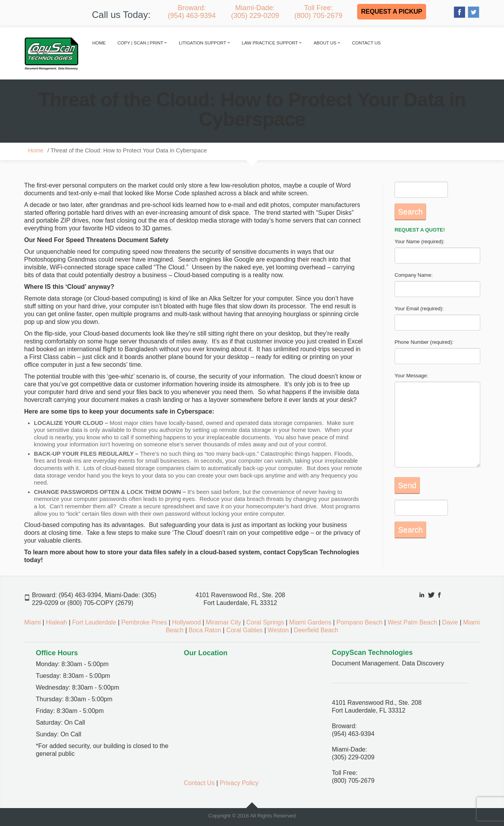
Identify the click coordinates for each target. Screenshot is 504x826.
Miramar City (224, 622)
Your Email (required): (419, 309)
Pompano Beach (359, 622)
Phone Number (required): (424, 342)
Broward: (192, 12)
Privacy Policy (239, 783)
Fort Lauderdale (94, 622)
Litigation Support (204, 43)
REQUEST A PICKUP (392, 11)
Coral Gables (244, 630)
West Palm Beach (412, 622)
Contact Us (367, 43)
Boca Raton (205, 630)
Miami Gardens (310, 622)
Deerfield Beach (316, 630)
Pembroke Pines (144, 622)
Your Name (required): (419, 241)
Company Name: (414, 275)
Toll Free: (318, 12)
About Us (327, 43)
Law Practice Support (272, 43)
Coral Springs (265, 622)
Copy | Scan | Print (143, 43)
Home (99, 43)
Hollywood (187, 622)
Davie (450, 622)
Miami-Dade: (255, 12)
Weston (278, 630)
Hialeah (56, 622)
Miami (33, 622)
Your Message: (411, 376)
